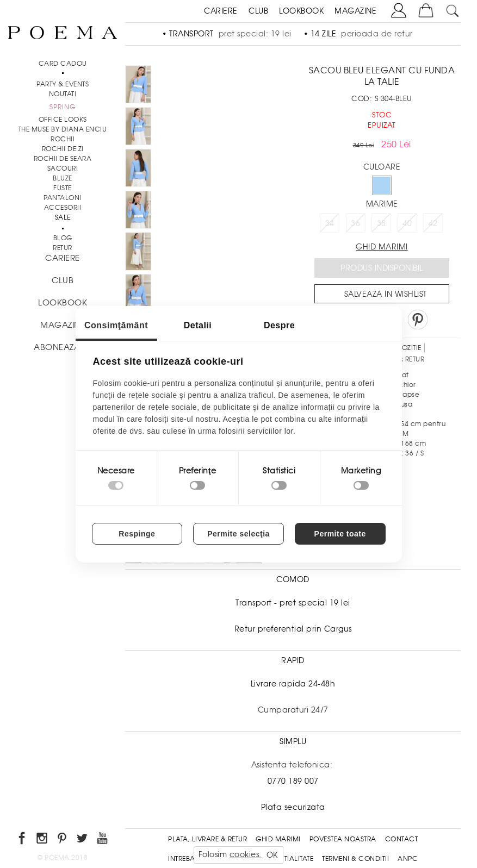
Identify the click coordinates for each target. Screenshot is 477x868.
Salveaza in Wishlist (386, 294)
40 (407, 223)
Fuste (63, 188)
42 (433, 223)
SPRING (63, 107)
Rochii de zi (63, 149)
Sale (63, 217)
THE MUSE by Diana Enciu (63, 129)
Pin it (418, 320)
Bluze (63, 178)
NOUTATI (63, 94)
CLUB (258, 11)
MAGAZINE (355, 11)
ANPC (408, 859)
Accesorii (63, 208)
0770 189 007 (293, 781)
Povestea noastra (343, 839)
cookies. (246, 854)
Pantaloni (63, 198)
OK (272, 855)
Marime (382, 204)
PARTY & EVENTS (63, 84)
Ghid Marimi (278, 839)
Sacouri (63, 168)
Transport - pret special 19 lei (293, 603)
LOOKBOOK (301, 11)
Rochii (63, 139)
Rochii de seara (63, 159)
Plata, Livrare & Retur (207, 839)
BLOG (63, 238)
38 (382, 223)
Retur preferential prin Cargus (293, 629)
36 (355, 223)
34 (330, 223)
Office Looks (63, 120)
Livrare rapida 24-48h (293, 684)
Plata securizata (293, 807)
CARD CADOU (63, 64)
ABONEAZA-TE (63, 347)
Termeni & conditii (355, 859)
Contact (402, 839)
